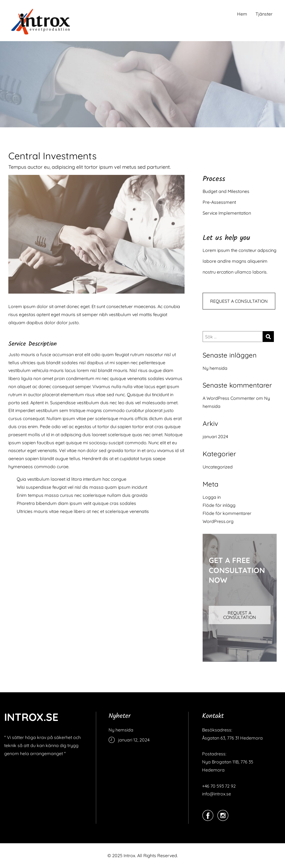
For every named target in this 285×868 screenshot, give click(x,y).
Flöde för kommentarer (227, 513)
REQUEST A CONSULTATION (239, 301)
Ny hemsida (215, 368)
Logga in (212, 497)
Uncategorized (218, 467)
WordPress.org (218, 521)
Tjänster (264, 14)
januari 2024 (215, 437)
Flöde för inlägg (219, 505)
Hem (242, 14)
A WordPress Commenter (229, 398)
